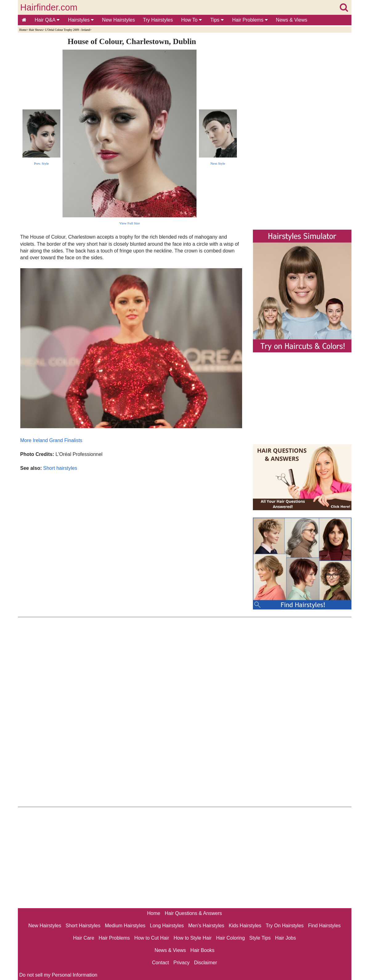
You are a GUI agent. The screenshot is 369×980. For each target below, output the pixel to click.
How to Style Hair (193, 938)
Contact (160, 963)
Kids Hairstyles (245, 926)
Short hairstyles (60, 468)
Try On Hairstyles (285, 926)
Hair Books (202, 950)
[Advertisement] (132, 538)
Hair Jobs (286, 938)
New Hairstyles (118, 20)
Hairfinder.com (49, 7)
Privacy (181, 963)
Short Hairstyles (83, 926)
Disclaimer (206, 963)
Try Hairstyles (158, 20)
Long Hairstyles (167, 926)
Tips (217, 20)
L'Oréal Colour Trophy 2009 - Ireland (68, 30)
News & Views (292, 20)
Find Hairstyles (324, 926)
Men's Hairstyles (206, 926)
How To (191, 20)
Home (23, 30)
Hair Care (83, 938)
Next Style (218, 163)
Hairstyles (81, 20)
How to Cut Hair (152, 938)
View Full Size (130, 223)
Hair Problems (250, 20)
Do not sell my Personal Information (58, 975)
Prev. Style (41, 163)
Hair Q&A (47, 20)
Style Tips (260, 938)
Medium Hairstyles (125, 926)
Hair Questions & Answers (193, 913)
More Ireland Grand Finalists (51, 440)
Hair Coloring (230, 938)
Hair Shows (36, 30)
